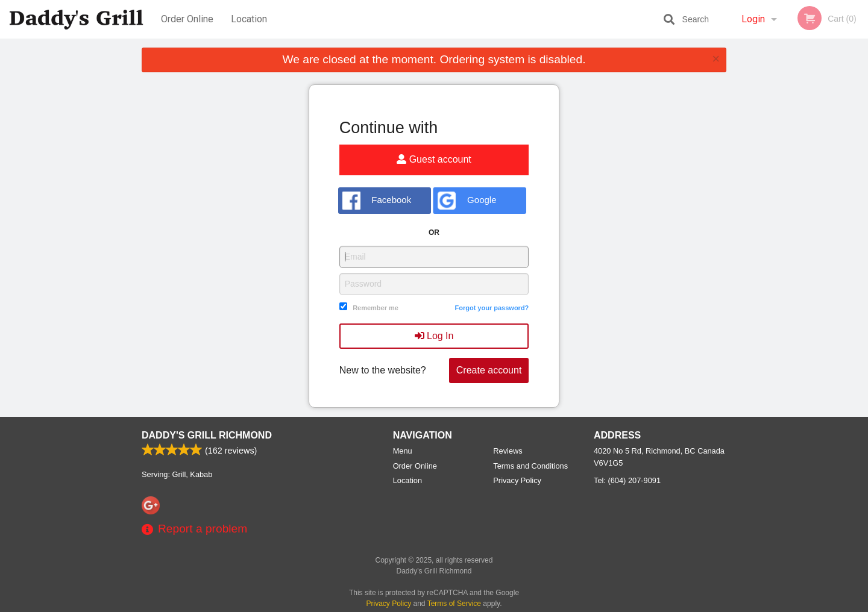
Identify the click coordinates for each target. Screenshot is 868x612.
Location (249, 19)
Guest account (434, 159)
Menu (403, 451)
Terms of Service (454, 604)
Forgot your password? (492, 308)
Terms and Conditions (530, 466)
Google (467, 201)
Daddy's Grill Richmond (207, 435)
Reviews (508, 451)
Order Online (187, 19)
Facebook (377, 201)
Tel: (627, 480)
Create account (489, 370)
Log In (434, 336)
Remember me (376, 308)
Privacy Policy (517, 480)
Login (753, 19)
